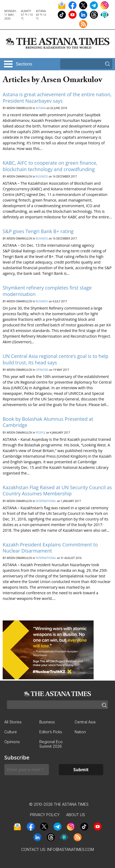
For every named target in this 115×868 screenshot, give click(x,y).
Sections (24, 64)
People (40, 433)
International (46, 501)
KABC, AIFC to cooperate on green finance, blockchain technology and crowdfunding (50, 166)
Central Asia (85, 722)
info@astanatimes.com (70, 849)
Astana (41, 108)
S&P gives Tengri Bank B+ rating (38, 231)
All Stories (13, 722)
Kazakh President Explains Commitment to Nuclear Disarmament (50, 548)
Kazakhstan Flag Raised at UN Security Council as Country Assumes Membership (57, 490)
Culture (11, 732)
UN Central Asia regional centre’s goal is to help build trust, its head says (55, 359)
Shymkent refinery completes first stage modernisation (47, 291)
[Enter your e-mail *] (27, 770)
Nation (80, 732)
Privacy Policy (45, 815)
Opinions (42, 370)
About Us (76, 815)
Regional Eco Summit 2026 (51, 744)
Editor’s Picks (51, 732)
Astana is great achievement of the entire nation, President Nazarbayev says (57, 97)
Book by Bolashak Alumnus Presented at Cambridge (48, 422)
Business (42, 176)
